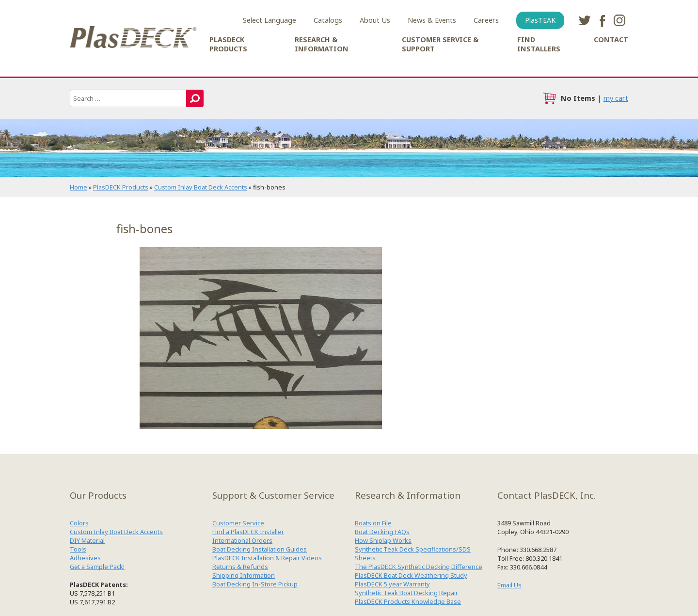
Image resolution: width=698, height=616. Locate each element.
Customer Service (238, 523)
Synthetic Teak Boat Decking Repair (406, 593)
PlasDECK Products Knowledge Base (408, 601)
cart (549, 98)
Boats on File (373, 523)
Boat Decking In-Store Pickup (255, 584)
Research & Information (322, 44)
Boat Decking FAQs (382, 532)
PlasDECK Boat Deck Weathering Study (411, 575)
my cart (616, 98)
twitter (585, 20)
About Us (375, 20)
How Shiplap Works (383, 540)
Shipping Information (244, 575)
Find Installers (539, 44)
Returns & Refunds (240, 567)
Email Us (509, 585)
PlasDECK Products (228, 44)
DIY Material (87, 540)
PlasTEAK (540, 20)
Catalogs (328, 20)
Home (79, 187)
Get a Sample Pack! (97, 567)
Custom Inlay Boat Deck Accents (201, 187)
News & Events (432, 20)
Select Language (270, 20)
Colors (79, 523)
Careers (486, 20)
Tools (78, 549)
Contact (611, 39)
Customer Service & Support (440, 44)
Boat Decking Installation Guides (260, 549)
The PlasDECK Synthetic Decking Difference (419, 567)
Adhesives (85, 558)
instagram (619, 20)
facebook (602, 20)
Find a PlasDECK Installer (248, 532)
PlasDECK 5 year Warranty (392, 584)
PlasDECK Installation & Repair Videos (267, 558)
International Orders (242, 540)
